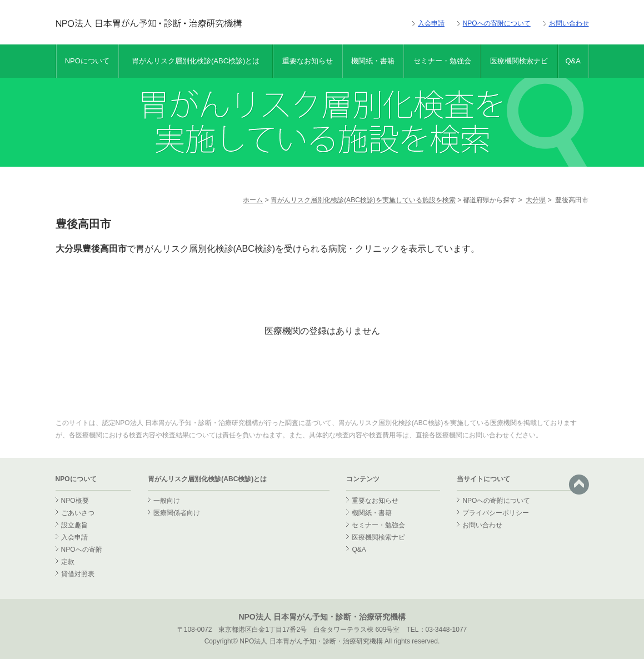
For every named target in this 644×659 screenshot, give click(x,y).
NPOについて (87, 61)
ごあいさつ (78, 513)
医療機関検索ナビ (519, 61)
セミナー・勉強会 (442, 61)
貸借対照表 (78, 574)
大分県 (536, 200)
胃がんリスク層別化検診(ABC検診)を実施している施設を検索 (363, 200)
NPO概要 (75, 501)
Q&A (573, 61)
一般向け (167, 501)
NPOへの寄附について (497, 23)
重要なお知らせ (308, 61)
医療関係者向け (177, 513)
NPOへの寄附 (82, 550)
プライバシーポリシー (496, 513)
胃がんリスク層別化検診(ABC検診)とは (196, 61)
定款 (68, 562)
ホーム (253, 200)
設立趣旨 (74, 525)
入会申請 (431, 23)
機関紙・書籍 (373, 61)
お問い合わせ (569, 23)
